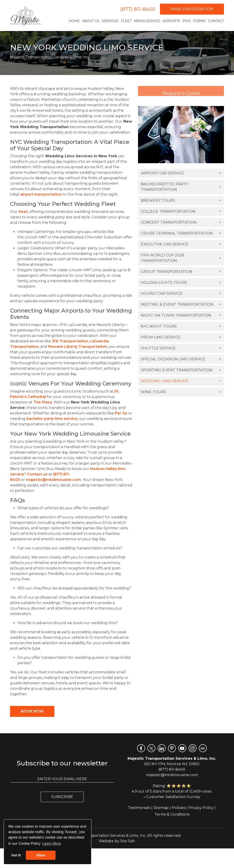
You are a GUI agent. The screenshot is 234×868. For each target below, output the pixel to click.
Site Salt (128, 841)
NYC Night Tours (181, 326)
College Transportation (181, 212)
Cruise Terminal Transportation (181, 233)
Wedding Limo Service (181, 381)
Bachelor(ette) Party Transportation (181, 187)
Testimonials (139, 808)
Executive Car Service (181, 244)
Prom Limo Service (181, 337)
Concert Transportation (181, 222)
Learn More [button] (52, 843)
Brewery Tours (181, 201)
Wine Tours (181, 392)
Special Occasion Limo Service (181, 359)
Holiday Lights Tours (181, 283)
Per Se (121, 413)
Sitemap (161, 808)
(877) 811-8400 (138, 9)
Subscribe (62, 797)
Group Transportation (181, 272)
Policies (179, 808)
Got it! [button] (16, 855)
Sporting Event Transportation (181, 370)
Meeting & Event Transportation (181, 305)
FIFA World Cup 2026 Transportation (181, 258)
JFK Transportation (70, 341)
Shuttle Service (181, 348)
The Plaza (43, 402)
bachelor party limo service (52, 419)
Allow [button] (41, 855)
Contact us (37, 474)
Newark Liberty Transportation (78, 347)
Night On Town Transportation (181, 315)
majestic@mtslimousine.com (53, 480)
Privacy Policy (201, 808)
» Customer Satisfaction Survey (172, 797)
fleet (23, 212)
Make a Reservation (192, 9)
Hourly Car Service (181, 294)
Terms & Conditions (172, 814)
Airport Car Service (181, 173)
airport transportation (41, 194)
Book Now (32, 711)
